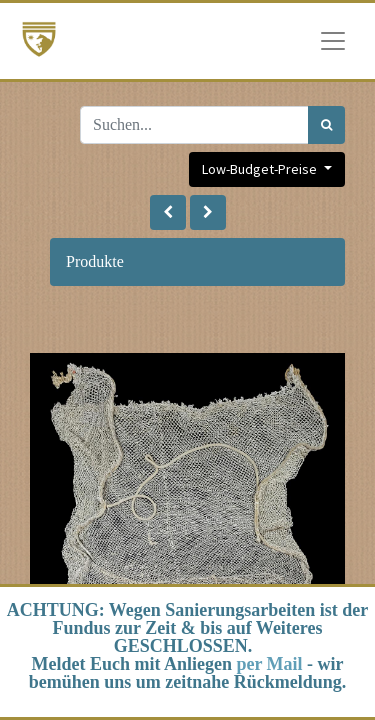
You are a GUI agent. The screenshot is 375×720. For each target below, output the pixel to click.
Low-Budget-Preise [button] (261, 169)
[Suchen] (326, 125)
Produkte (95, 261)
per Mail (269, 664)
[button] (168, 212)
